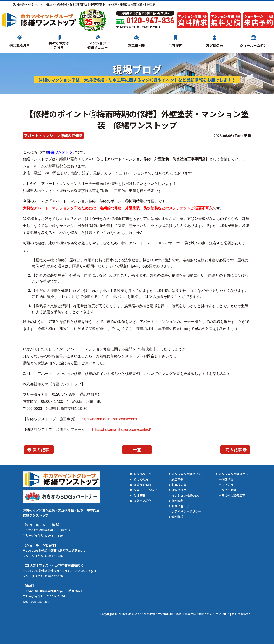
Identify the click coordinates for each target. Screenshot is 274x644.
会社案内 (176, 45)
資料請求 (177, 517)
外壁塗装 (227, 479)
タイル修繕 (229, 490)
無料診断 (177, 501)
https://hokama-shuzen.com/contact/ (122, 430)
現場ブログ (179, 490)
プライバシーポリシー (186, 511)
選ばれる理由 (20, 45)
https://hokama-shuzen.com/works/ (109, 419)
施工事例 (177, 479)
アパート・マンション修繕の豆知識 (53, 135)
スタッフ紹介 (142, 501)
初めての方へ (142, 479)
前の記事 (234, 449)
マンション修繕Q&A (185, 495)
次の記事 (41, 449)
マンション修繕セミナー (188, 474)
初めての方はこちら (59, 45)
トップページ (142, 474)
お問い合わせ (180, 506)
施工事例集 (137, 45)
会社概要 (139, 495)
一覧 (137, 449)
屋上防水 (227, 485)
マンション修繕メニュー (97, 45)
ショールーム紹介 (253, 45)
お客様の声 (215, 45)
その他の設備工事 (233, 495)
